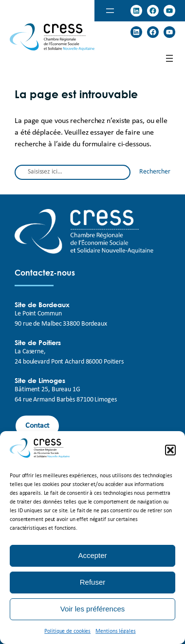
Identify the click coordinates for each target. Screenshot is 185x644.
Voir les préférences (93, 609)
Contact (37, 426)
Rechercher (155, 172)
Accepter (92, 555)
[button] (170, 450)
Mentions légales (115, 631)
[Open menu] (110, 11)
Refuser (93, 582)
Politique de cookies (67, 631)
